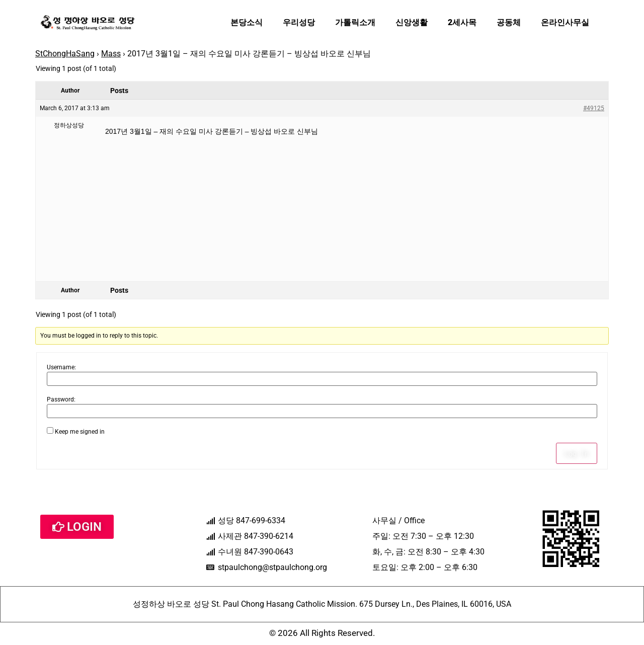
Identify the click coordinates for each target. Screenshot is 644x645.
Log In (577, 453)
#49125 (594, 108)
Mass (111, 54)
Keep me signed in (80, 432)
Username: (61, 367)
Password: (61, 399)
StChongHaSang (65, 54)
